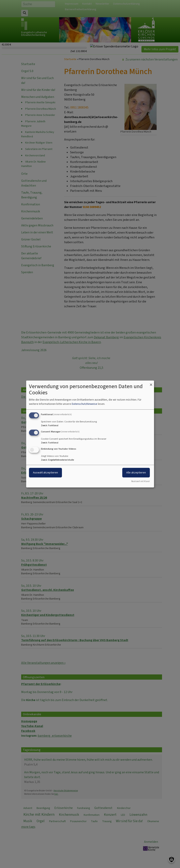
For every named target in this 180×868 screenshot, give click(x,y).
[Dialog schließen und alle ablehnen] (151, 383)
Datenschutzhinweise (85, 404)
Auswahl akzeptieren (45, 473)
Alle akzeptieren (136, 473)
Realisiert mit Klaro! (140, 481)
